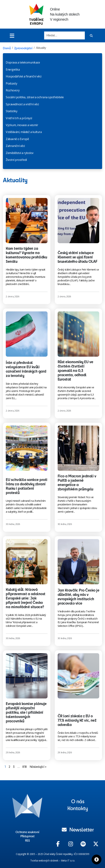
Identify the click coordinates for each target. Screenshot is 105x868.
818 (25, 766)
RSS (27, 840)
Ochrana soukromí (27, 832)
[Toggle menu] (12, 36)
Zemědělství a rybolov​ (20, 153)
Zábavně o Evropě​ (17, 139)
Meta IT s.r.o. (68, 860)
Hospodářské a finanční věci (24, 76)
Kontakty (78, 808)
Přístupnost (27, 836)
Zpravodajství (23, 48)
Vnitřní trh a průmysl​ (19, 118)
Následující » (38, 766)
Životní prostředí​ (16, 160)
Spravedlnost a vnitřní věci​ (22, 104)
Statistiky (12, 111)
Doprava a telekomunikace (23, 62)
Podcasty (11, 83)
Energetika (13, 69)
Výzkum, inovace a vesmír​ (22, 125)
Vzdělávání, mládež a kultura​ (24, 132)
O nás (78, 801)
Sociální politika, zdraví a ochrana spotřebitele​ (35, 97)
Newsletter (78, 829)
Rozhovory (13, 90)
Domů (7, 48)
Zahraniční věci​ (15, 146)
